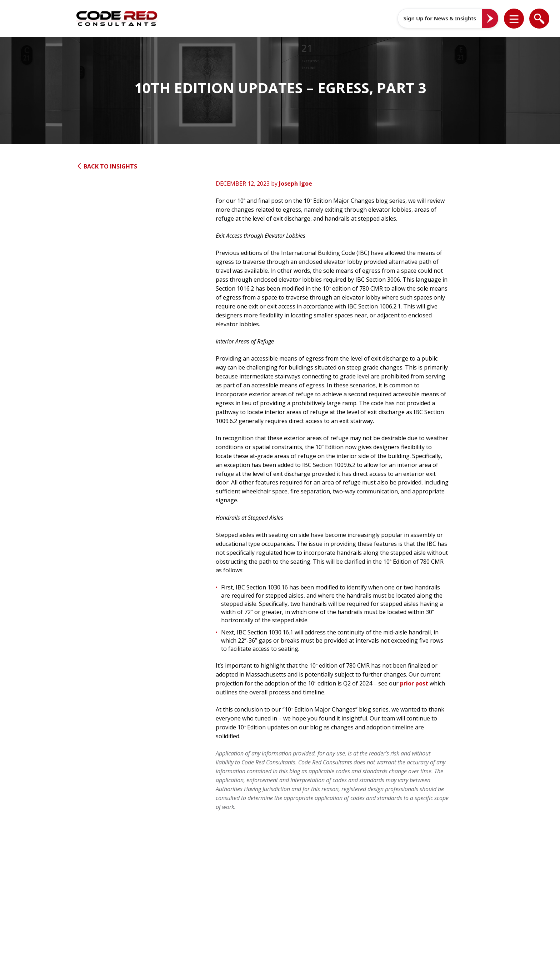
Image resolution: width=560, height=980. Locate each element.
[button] (519, 19)
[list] (514, 19)
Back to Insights (107, 166)
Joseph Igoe (296, 184)
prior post (414, 683)
